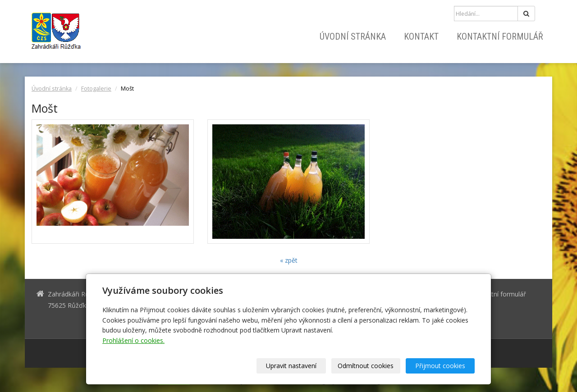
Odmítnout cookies (366, 366)
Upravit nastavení (292, 366)
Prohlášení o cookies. (133, 340)
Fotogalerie (96, 89)
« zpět (289, 260)
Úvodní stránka (353, 36)
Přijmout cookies (440, 366)
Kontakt (421, 36)
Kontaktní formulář (500, 36)
